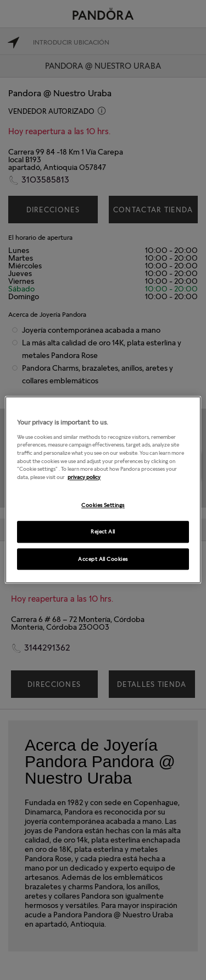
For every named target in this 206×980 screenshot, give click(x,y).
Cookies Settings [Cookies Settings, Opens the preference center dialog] (103, 505)
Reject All (103, 531)
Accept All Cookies (103, 559)
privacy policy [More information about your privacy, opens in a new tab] (84, 477)
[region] (103, 490)
